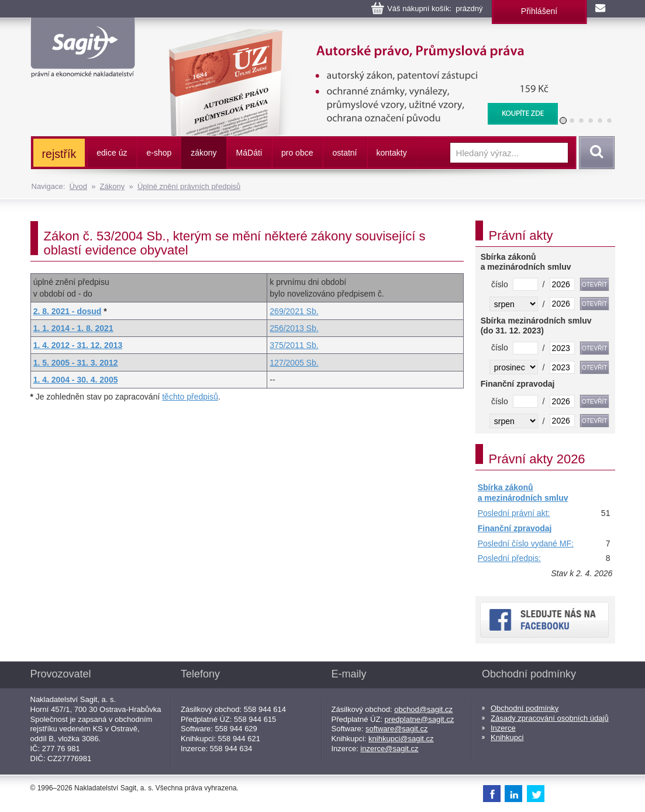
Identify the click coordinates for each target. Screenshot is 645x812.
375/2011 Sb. (294, 345)
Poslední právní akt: (514, 513)
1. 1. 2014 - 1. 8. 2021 (73, 328)
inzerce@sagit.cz (389, 749)
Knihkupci (507, 737)
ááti (249, 153)
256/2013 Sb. (294, 328)
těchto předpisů (190, 397)
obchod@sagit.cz (423, 709)
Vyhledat (595, 153)
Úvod (78, 186)
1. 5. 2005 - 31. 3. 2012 (76, 363)
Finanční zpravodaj (515, 528)
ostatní (344, 153)
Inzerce (503, 728)
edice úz (112, 153)
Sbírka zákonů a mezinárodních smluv (523, 493)
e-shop (159, 153)
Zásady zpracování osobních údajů (550, 718)
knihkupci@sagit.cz (401, 739)
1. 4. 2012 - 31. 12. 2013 (78, 345)
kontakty (392, 153)
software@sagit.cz (396, 729)
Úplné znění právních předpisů (189, 186)
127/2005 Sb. (294, 363)
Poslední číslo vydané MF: (526, 543)
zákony (203, 153)
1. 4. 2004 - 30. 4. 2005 (76, 380)
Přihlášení (539, 11)
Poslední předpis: (509, 558)
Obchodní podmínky (525, 708)
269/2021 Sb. (294, 311)
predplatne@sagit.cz (420, 719)
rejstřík (59, 154)
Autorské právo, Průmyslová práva (356, 35)
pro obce (297, 153)
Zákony (113, 186)
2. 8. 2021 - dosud (68, 311)
